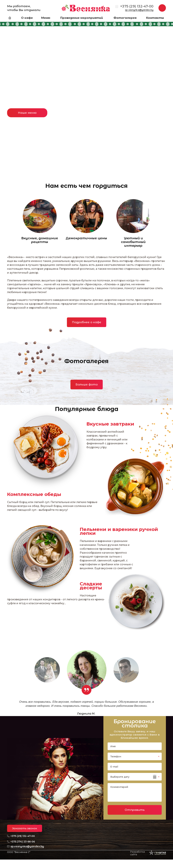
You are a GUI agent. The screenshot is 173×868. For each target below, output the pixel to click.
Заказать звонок (25, 828)
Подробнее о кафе (87, 322)
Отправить (135, 810)
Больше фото (87, 384)
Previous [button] (9, 68)
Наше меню (27, 113)
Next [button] (164, 68)
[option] (86, 85)
